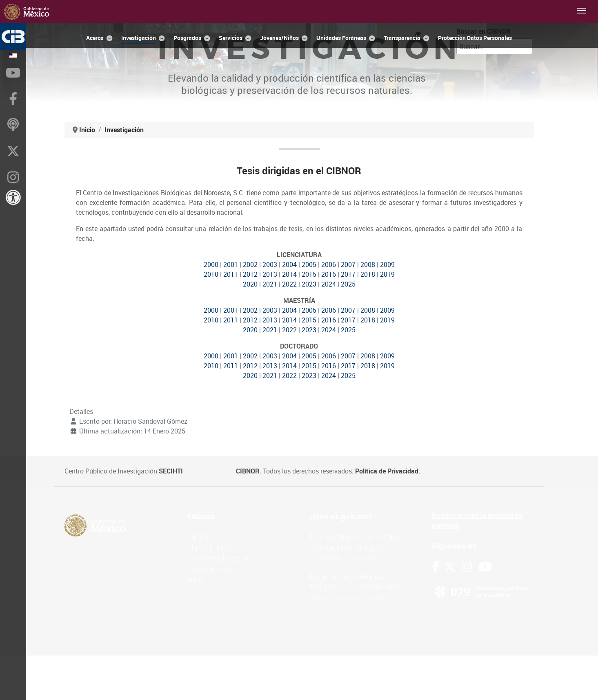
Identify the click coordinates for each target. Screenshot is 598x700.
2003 (270, 264)
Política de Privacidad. (388, 471)
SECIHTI (171, 471)
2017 (348, 274)
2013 (270, 274)
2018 (368, 274)
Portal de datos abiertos (347, 576)
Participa (200, 537)
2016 (329, 274)
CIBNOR (248, 471)
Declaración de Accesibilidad (354, 587)
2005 (309, 264)
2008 (368, 264)
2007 (348, 264)
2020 (250, 284)
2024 (329, 284)
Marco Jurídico (210, 548)
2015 (309, 274)
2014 (289, 274)
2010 (211, 274)
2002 (250, 264)
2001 (231, 264)
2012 (250, 274)
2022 (289, 284)
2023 (309, 284)
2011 (231, 274)
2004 (289, 264)
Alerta (196, 580)
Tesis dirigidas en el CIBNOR (299, 171)
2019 (387, 274)
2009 (387, 264)
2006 (329, 264)
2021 (270, 284)
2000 (211, 264)
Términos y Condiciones (347, 597)
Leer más (360, 558)
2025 (348, 284)
